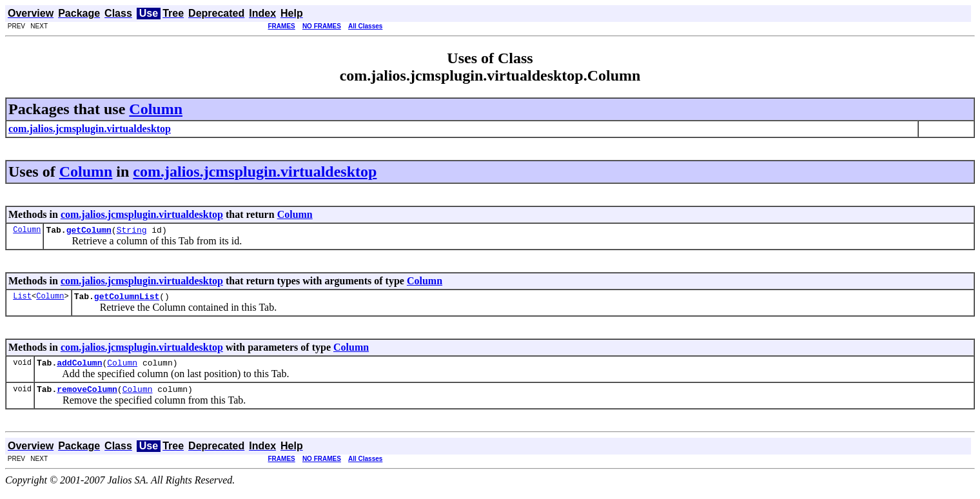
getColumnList (127, 300)
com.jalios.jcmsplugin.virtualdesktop (255, 171)
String (132, 231)
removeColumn (87, 396)
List (22, 299)
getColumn (89, 231)
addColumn (79, 368)
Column (156, 109)
